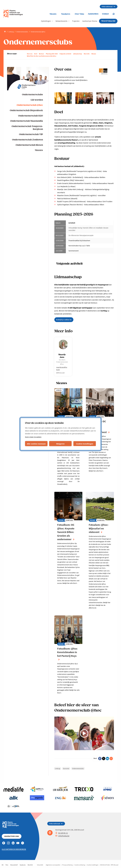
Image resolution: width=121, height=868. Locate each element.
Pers (7, 865)
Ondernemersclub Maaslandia (27, 121)
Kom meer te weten (33, 437)
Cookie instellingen (93, 865)
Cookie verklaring (80, 865)
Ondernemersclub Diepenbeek (26, 110)
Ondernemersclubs (32, 95)
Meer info (87, 54)
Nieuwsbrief (14, 865)
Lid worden (37, 100)
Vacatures (66, 14)
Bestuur (41, 54)
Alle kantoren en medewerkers (14, 849)
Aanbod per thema (90, 21)
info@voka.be (62, 836)
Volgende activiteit (65, 54)
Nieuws (53, 14)
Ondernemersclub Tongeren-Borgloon (27, 128)
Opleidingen (46, 21)
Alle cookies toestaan (36, 444)
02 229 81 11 (62, 833)
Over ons (30, 54)
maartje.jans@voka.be (62, 368)
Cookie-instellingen (85, 444)
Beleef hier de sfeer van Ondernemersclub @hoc (42, 56)
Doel (36, 54)
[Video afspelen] (84, 733)
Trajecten (76, 21)
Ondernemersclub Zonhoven (27, 140)
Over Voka (79, 14)
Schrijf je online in (64, 320)
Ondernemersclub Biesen (29, 145)
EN (3, 865)
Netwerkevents (61, 21)
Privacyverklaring (67, 865)
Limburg (57, 769)
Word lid (30, 865)
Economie (66, 769)
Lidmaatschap (78, 54)
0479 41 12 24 (60, 373)
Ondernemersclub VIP (31, 134)
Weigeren (60, 444)
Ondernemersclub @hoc (30, 105)
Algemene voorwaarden (53, 865)
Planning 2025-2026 (52, 54)
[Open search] (115, 14)
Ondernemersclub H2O (30, 116)
